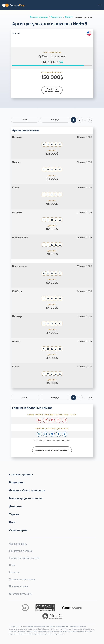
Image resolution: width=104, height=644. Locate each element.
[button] (100, 5)
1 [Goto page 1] (73, 120)
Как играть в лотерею (21, 551)
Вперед (55, 120)
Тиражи (14, 514)
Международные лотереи (26, 498)
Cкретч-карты (18, 530)
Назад (25, 120)
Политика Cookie (18, 586)
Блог (12, 522)
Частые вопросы (18, 544)
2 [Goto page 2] (80, 120)
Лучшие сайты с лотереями (27, 490)
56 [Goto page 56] (91, 398)
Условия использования (22, 579)
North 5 (69, 17)
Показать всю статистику (52, 450)
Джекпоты (16, 506)
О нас (12, 565)
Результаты (57, 17)
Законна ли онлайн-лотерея (25, 558)
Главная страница (39, 17)
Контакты (14, 572)
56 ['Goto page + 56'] (91, 120)
